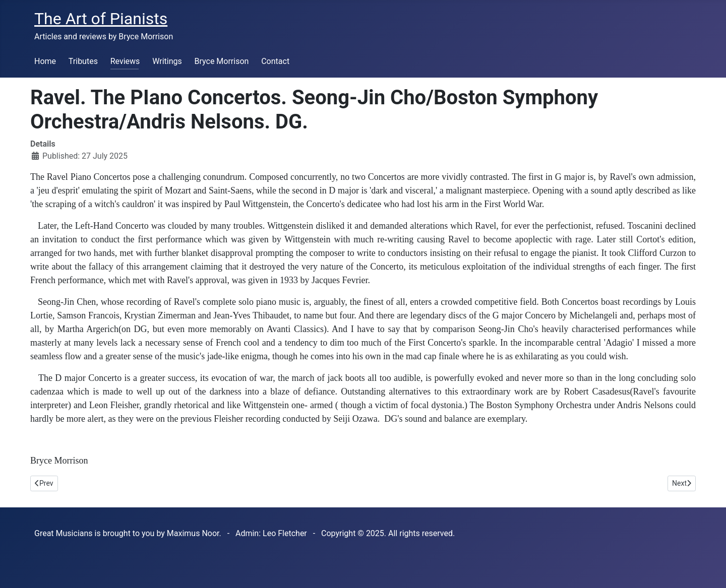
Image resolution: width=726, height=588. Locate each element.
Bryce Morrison (222, 61)
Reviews (125, 61)
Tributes (83, 61)
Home (45, 61)
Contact (275, 61)
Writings (167, 61)
